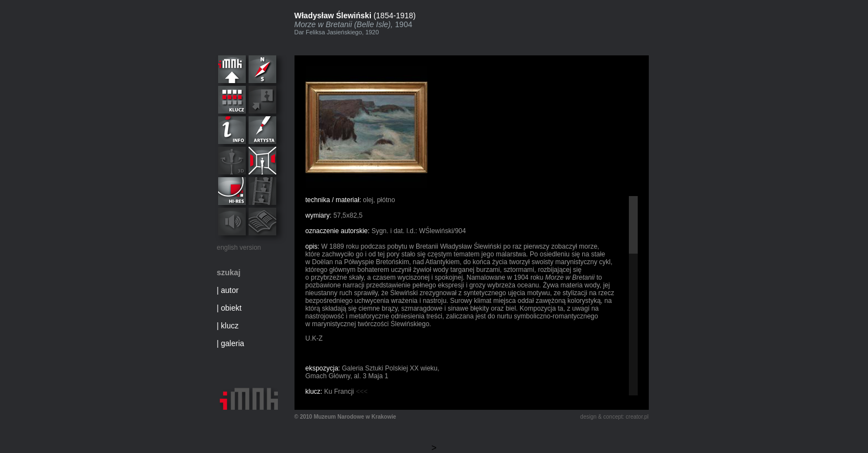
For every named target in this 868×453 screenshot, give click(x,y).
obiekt (231, 308)
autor (230, 290)
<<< (362, 392)
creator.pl (637, 417)
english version (239, 248)
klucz (230, 326)
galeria (232, 343)
